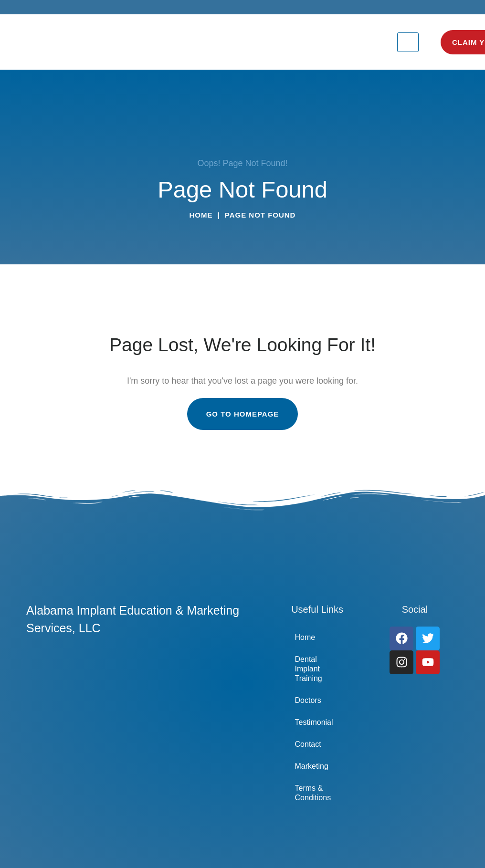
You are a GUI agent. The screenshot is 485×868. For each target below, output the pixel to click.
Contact (308, 744)
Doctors (308, 700)
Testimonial (314, 722)
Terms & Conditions (313, 793)
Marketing (312, 766)
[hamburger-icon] (408, 42)
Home (201, 215)
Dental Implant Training (309, 669)
